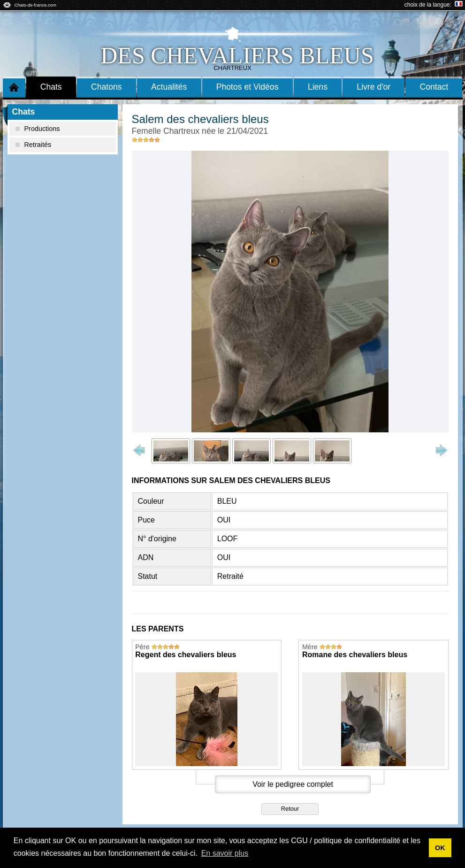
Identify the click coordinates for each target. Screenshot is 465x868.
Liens (318, 87)
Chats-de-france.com (36, 5)
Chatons (107, 87)
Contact (434, 87)
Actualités (169, 87)
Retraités (34, 145)
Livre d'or (374, 87)
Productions (38, 129)
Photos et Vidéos (248, 87)
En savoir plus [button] (225, 853)
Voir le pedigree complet (293, 784)
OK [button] (440, 848)
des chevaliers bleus (237, 55)
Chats (51, 87)
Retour (290, 809)
